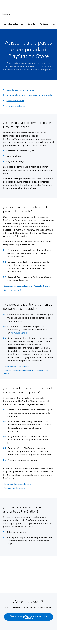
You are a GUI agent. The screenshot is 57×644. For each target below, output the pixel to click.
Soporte (6, 14)
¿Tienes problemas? (16, 106)
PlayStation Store (19, 333)
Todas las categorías (13, 24)
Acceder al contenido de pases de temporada (29, 95)
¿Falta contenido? (15, 101)
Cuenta (31, 24)
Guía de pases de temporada (21, 90)
